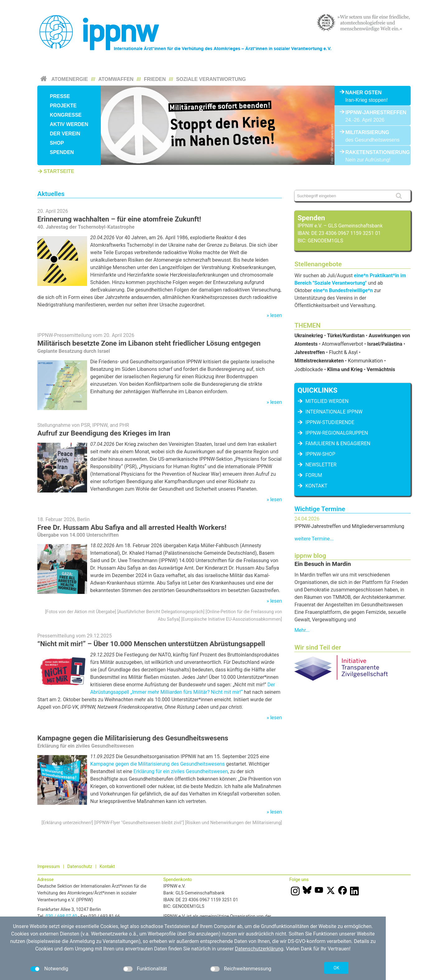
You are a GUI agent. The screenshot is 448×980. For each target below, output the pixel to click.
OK (336, 968)
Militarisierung (367, 132)
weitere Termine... (314, 539)
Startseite (59, 171)
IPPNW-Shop (320, 454)
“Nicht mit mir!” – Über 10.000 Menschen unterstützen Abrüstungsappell (151, 644)
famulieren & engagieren (338, 443)
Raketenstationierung (373, 152)
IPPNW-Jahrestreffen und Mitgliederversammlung (349, 526)
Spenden (62, 152)
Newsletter (321, 465)
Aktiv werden (69, 124)
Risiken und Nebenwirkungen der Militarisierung (234, 823)
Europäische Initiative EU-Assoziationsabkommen (231, 619)
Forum (314, 475)
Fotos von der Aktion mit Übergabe (81, 612)
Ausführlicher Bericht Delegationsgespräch (161, 612)
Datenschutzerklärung (259, 949)
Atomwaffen (116, 79)
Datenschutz (80, 867)
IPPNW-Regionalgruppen (336, 433)
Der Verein (65, 134)
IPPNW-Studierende (330, 422)
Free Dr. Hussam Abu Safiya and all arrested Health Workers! (132, 527)
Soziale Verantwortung (211, 79)
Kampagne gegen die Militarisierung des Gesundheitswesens (133, 738)
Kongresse (66, 115)
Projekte (63, 106)
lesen (276, 315)
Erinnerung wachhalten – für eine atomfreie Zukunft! (119, 219)
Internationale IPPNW (334, 412)
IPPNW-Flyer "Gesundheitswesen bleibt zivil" (139, 823)
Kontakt (316, 486)
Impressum (49, 867)
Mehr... (302, 630)
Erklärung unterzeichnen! (67, 823)
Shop (57, 143)
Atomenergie (70, 79)
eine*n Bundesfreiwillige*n (343, 290)
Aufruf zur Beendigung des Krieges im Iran (104, 433)
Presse (60, 96)
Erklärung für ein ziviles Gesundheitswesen (181, 771)
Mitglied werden (327, 401)
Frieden (155, 79)
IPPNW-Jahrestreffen (373, 112)
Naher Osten (363, 93)
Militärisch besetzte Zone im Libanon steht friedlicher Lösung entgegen (149, 343)
